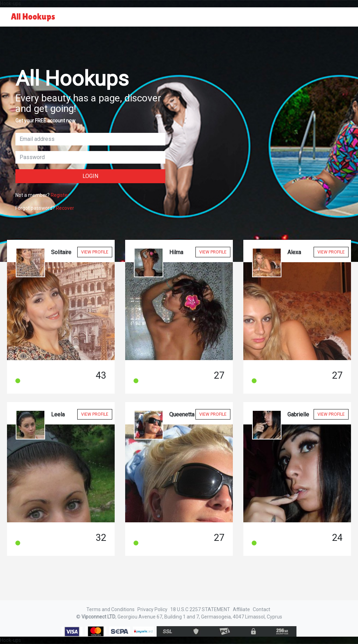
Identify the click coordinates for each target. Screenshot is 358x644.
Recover (65, 208)
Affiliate (241, 609)
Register (60, 195)
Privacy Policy (152, 609)
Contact (262, 609)
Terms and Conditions (110, 609)
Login (90, 176)
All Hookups (33, 17)
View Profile (95, 252)
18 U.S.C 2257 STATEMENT (200, 609)
